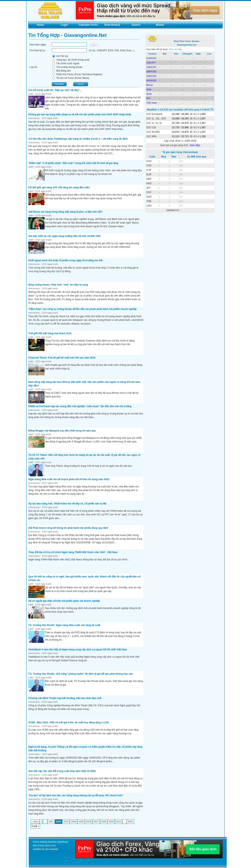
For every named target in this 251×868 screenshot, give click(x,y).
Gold (149, 89)
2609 (111, 822)
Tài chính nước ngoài (65, 63)
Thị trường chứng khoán (67, 67)
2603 (66, 822)
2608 (104, 822)
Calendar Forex (88, 25)
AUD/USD (151, 80)
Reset (81, 84)
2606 (89, 822)
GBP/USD (151, 72)
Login (64, 25)
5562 (131, 822)
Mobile (160, 25)
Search (136, 25)
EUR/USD (151, 58)
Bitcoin (150, 85)
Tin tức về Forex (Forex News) (70, 78)
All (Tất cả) (60, 56)
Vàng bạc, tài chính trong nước (71, 60)
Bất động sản (61, 71)
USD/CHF (151, 67)
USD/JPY (151, 63)
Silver (149, 94)
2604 (74, 822)
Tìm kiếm (59, 84)
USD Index (152, 103)
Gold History (112, 25)
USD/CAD (151, 76)
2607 (96, 822)
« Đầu (35, 822)
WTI (148, 98)
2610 (119, 822)
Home (40, 25)
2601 (51, 822)
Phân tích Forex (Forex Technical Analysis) (77, 74)
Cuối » (35, 826)
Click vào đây (175, 49)
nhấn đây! (195, 145)
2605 (81, 822)
